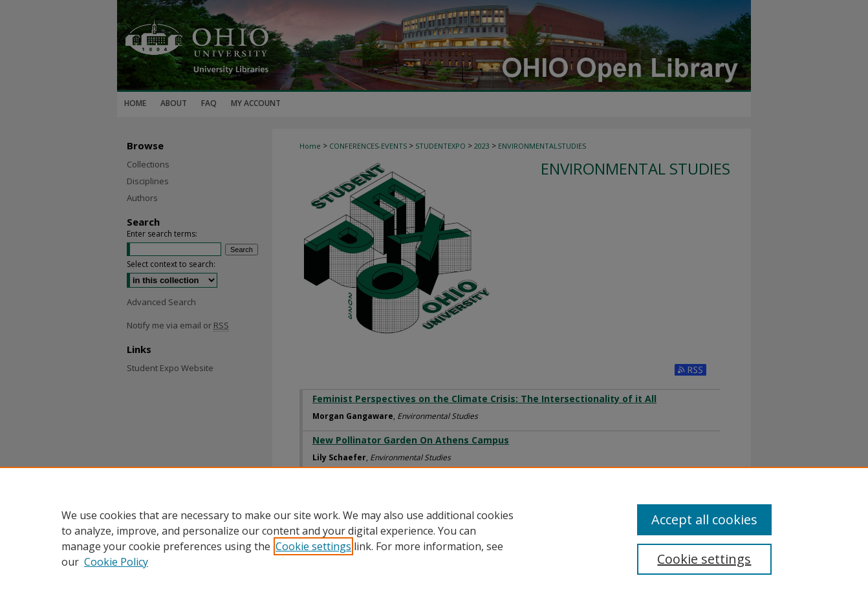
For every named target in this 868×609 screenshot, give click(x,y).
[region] (434, 538)
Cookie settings (313, 546)
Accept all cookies (704, 519)
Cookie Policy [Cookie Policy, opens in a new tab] (116, 562)
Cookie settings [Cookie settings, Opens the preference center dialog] (704, 559)
